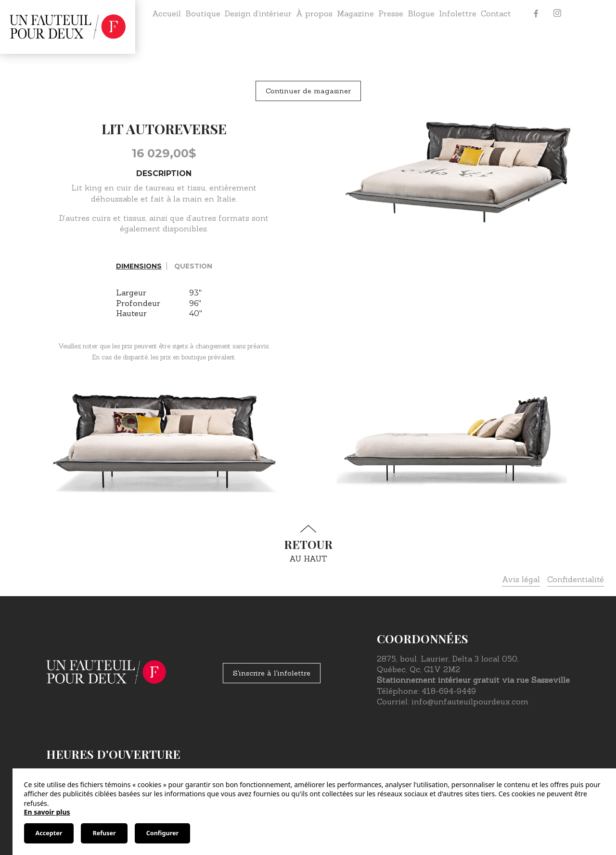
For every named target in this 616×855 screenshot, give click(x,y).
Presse (391, 13)
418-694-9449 (449, 691)
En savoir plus (47, 812)
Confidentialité (576, 579)
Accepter (49, 833)
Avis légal (521, 579)
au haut (308, 544)
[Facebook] (536, 13)
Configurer (162, 833)
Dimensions (139, 266)
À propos (314, 13)
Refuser (104, 833)
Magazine (355, 13)
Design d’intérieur (258, 13)
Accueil (167, 13)
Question (193, 266)
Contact (496, 13)
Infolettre (458, 13)
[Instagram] (557, 13)
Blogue (421, 13)
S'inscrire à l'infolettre (272, 673)
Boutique (203, 13)
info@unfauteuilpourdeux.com (470, 702)
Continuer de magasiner (308, 91)
